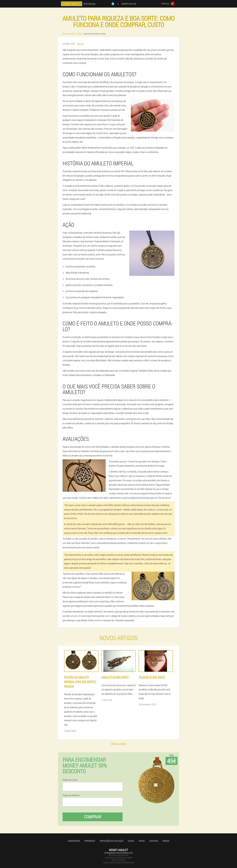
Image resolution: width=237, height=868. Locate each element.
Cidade (131, 841)
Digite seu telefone (71, 795)
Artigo (142, 841)
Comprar (93, 817)
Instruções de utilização (112, 841)
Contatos (154, 841)
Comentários (74, 841)
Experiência (90, 841)
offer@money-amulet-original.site (118, 853)
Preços (166, 841)
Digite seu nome (70, 780)
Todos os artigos (118, 743)
